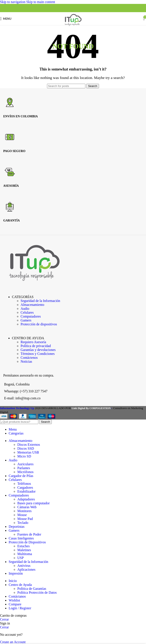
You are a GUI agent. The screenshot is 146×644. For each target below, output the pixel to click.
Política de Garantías (32, 589)
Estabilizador (26, 491)
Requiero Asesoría (33, 342)
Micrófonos (25, 472)
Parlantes (24, 468)
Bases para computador (33, 503)
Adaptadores (26, 499)
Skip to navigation (13, 2)
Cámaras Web (27, 507)
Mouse (22, 515)
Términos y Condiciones (38, 354)
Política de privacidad (36, 346)
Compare (15, 604)
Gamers (26, 320)
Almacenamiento (32, 305)
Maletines (24, 550)
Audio (25, 309)
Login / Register (20, 608)
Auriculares (25, 464)
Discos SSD (26, 448)
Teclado (23, 523)
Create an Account (13, 642)
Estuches (24, 546)
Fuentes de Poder (29, 534)
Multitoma (25, 554)
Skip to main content (41, 2)
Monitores (24, 511)
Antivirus (24, 566)
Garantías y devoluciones (38, 350)
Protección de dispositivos (39, 324)
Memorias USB (28, 452)
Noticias (26, 361)
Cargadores (25, 488)
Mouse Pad (25, 519)
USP (20, 558)
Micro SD (24, 456)
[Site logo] (73, 26)
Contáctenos (29, 358)
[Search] (66, 86)
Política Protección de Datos (37, 592)
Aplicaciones (26, 569)
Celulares (27, 312)
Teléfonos (24, 484)
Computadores (31, 316)
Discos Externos (29, 445)
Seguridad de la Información (40, 301)
